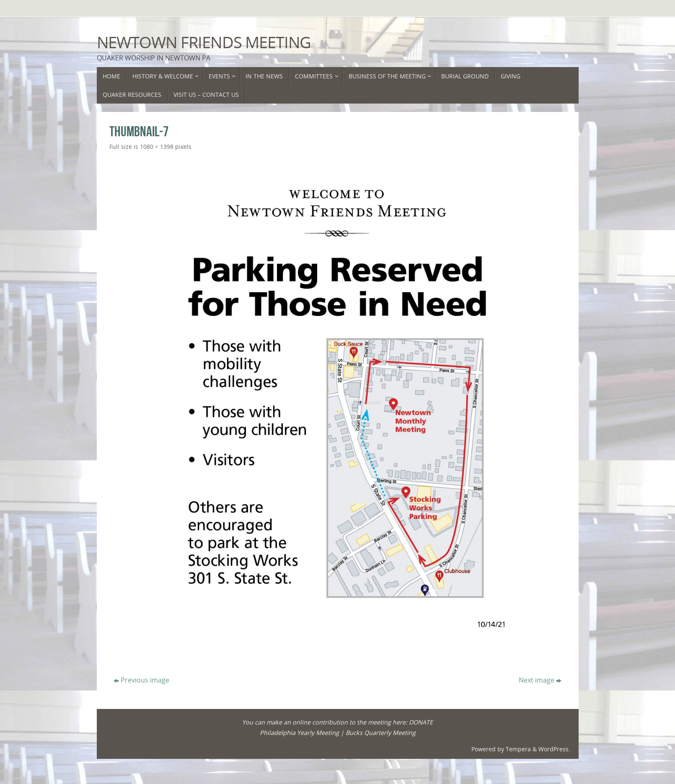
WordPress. (554, 749)
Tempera (518, 749)
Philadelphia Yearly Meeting (299, 733)
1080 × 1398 (157, 147)
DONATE (421, 722)
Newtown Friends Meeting (204, 42)
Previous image (141, 680)
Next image (540, 680)
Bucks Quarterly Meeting (381, 733)
